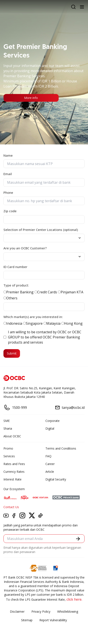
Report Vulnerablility (53, 620)
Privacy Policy (41, 611)
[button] (78, 539)
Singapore (33, 323)
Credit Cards (46, 292)
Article (50, 472)
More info (31, 98)
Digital (50, 428)
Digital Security (56, 479)
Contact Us (11, 507)
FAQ (48, 456)
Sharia (8, 428)
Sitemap (27, 620)
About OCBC (12, 436)
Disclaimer (17, 611)
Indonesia (13, 323)
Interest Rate (12, 479)
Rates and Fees (14, 464)
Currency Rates (14, 472)
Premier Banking (19, 292)
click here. (74, 599)
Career (50, 464)
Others (10, 298)
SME (7, 421)
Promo (8, 448)
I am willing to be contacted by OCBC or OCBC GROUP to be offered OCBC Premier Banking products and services (42, 337)
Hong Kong (72, 323)
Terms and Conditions (61, 448)
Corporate (52, 421)
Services (9, 456)
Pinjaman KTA (71, 292)
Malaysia (52, 323)
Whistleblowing (68, 611)
